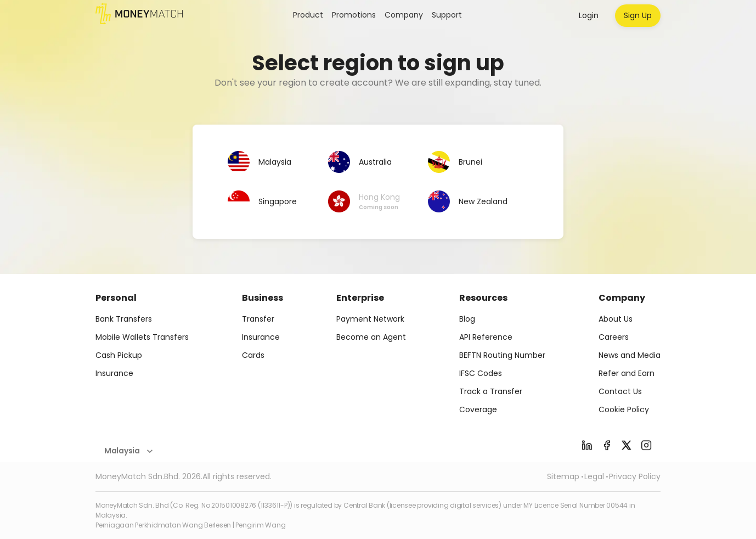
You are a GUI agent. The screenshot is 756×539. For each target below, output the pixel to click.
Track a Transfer (491, 391)
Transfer (258, 319)
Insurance (114, 373)
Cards (253, 355)
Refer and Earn (627, 373)
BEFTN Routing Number (502, 355)
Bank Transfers (124, 319)
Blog (467, 319)
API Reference (486, 337)
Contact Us (620, 391)
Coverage (478, 409)
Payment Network (370, 319)
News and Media (630, 355)
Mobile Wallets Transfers (142, 337)
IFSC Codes (481, 373)
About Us (616, 319)
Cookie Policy (624, 409)
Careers (614, 337)
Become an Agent (371, 337)
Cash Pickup (119, 355)
